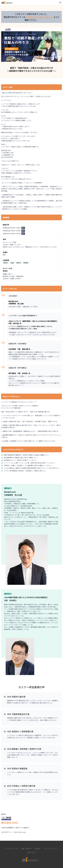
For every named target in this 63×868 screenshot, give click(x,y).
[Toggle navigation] (60, 2)
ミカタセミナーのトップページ (39, 17)
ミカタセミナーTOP (11, 849)
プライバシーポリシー (51, 849)
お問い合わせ (32, 852)
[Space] (7, 2)
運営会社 (38, 849)
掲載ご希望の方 (26, 849)
